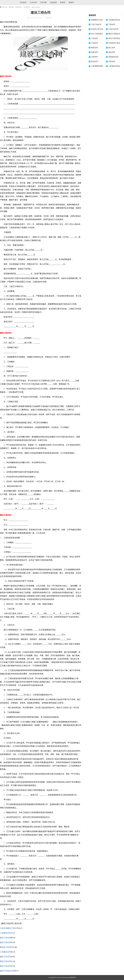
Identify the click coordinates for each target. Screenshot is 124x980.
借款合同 (112, 52)
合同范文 (18, 7)
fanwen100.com (65, 978)
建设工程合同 (5, 938)
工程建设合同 (5, 933)
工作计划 (33, 2)
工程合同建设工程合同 (9, 928)
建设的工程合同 (6, 947)
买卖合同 (112, 61)
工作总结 (23, 2)
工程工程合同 (96, 24)
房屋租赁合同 (113, 57)
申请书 (63, 2)
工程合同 (27, 7)
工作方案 (43, 2)
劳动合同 (94, 61)
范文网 (11, 7)
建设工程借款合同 (7, 971)
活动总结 (53, 2)
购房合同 (94, 48)
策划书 (71, 2)
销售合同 (94, 52)
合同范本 (94, 57)
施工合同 (112, 48)
